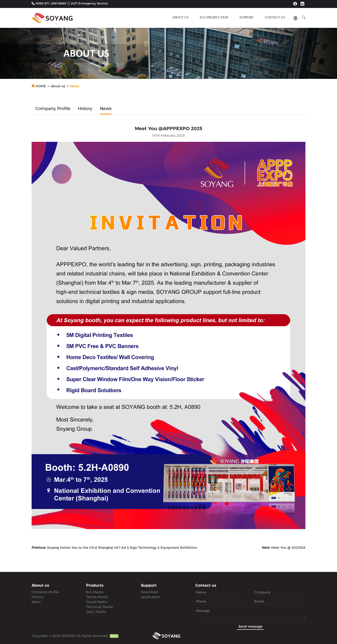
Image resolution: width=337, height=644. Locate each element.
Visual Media (97, 602)
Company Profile (53, 109)
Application (150, 597)
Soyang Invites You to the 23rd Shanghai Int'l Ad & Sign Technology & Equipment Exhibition (114, 548)
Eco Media (95, 592)
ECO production (214, 17)
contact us (275, 17)
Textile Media (97, 597)
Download (149, 592)
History (85, 109)
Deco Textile (96, 612)
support (247, 17)
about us (180, 17)
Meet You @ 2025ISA (284, 548)
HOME (41, 86)
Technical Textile (99, 607)
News (106, 109)
